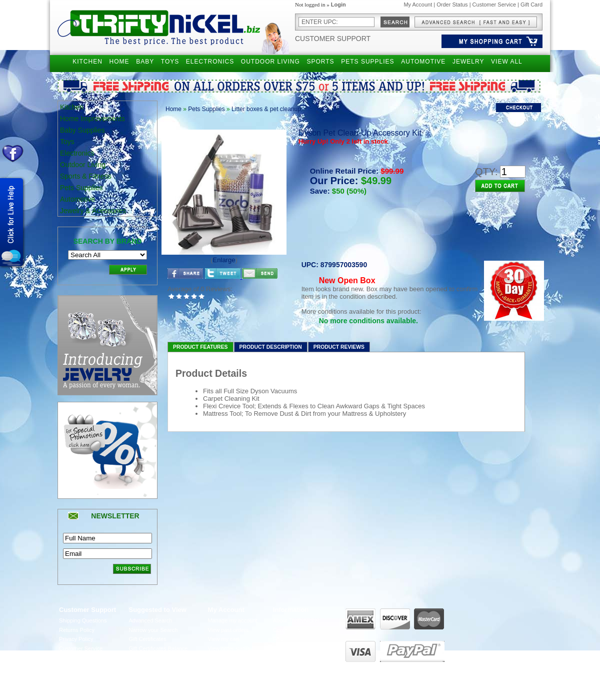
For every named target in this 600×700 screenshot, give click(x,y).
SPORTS (320, 62)
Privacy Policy (76, 639)
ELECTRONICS (210, 62)
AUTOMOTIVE (423, 62)
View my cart (224, 639)
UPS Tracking (225, 667)
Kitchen (72, 107)
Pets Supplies (81, 188)
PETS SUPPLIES (367, 62)
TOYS (170, 62)
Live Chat (284, 648)
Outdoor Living (83, 165)
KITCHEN (87, 62)
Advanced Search (151, 620)
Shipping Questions (83, 620)
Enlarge (224, 260)
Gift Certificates (148, 639)
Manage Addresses (231, 658)
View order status (229, 648)
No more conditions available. (368, 321)
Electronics (77, 153)
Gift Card (531, 5)
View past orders (228, 630)
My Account (418, 5)
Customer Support (333, 39)
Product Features (200, 347)
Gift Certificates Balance (158, 648)
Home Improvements (92, 119)
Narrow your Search (153, 630)
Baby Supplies (82, 130)
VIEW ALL (507, 62)
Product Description (271, 347)
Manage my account (233, 620)
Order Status (452, 5)
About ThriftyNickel (296, 620)
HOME (119, 62)
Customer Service (494, 5)
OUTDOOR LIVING (270, 62)
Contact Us (286, 630)
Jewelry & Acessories (93, 211)
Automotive (77, 199)
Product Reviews (339, 347)
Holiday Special (148, 658)
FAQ (278, 639)
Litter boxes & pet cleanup (266, 109)
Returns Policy (77, 630)
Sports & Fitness (86, 176)
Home (173, 109)
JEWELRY (468, 62)
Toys (67, 142)
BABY (145, 62)
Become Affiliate (149, 667)
